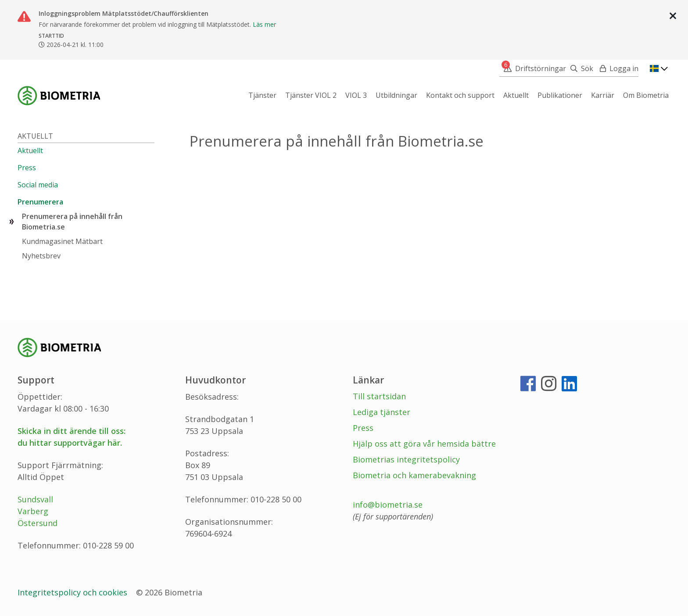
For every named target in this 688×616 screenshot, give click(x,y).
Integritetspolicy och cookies (73, 592)
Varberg (33, 511)
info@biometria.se (388, 505)
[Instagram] (549, 387)
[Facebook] (528, 387)
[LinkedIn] (569, 387)
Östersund (38, 523)
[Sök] (580, 68)
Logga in (624, 68)
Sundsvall (35, 499)
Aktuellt (35, 136)
